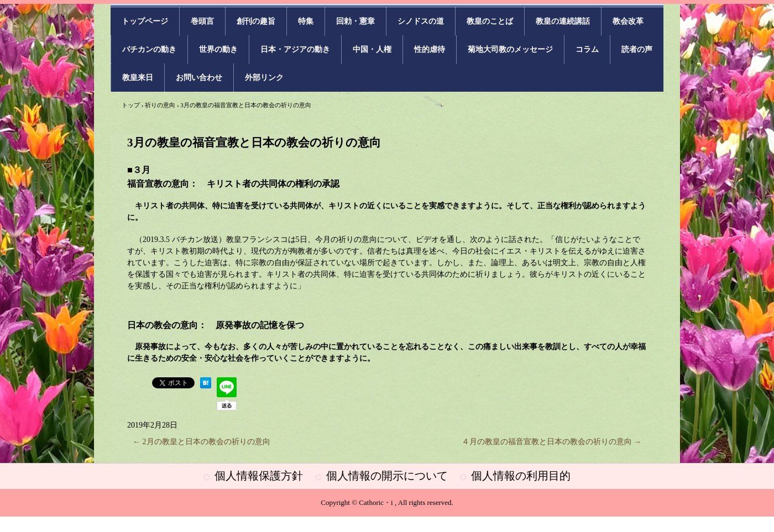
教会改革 (628, 21)
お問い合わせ (199, 78)
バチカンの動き (149, 49)
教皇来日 (138, 78)
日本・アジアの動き (295, 49)
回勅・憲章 (355, 21)
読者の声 (637, 49)
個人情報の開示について (387, 476)
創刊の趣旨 (256, 21)
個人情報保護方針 (259, 476)
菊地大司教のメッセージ (510, 49)
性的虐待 (430, 49)
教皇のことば (490, 21)
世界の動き (218, 49)
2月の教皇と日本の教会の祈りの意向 (202, 442)
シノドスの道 (421, 21)
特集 (306, 21)
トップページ (145, 21)
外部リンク (264, 78)
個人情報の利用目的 (521, 476)
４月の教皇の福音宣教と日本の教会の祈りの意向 (552, 442)
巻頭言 (202, 21)
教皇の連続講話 (563, 21)
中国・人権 (372, 49)
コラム (587, 49)
